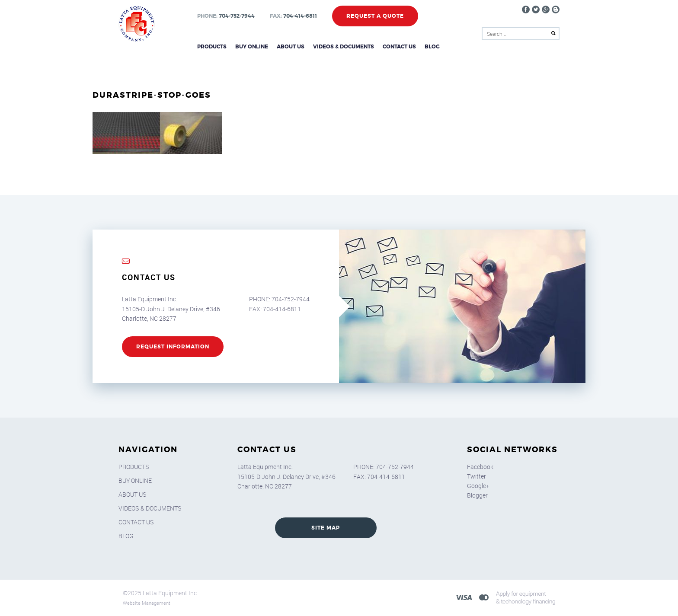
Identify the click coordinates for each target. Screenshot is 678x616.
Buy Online (252, 47)
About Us (291, 47)
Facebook (480, 467)
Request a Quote (375, 16)
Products (212, 47)
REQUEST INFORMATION (173, 347)
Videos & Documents (344, 47)
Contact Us (399, 47)
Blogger (477, 495)
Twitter (477, 476)
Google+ (478, 486)
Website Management (147, 603)
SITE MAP (326, 528)
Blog (432, 47)
